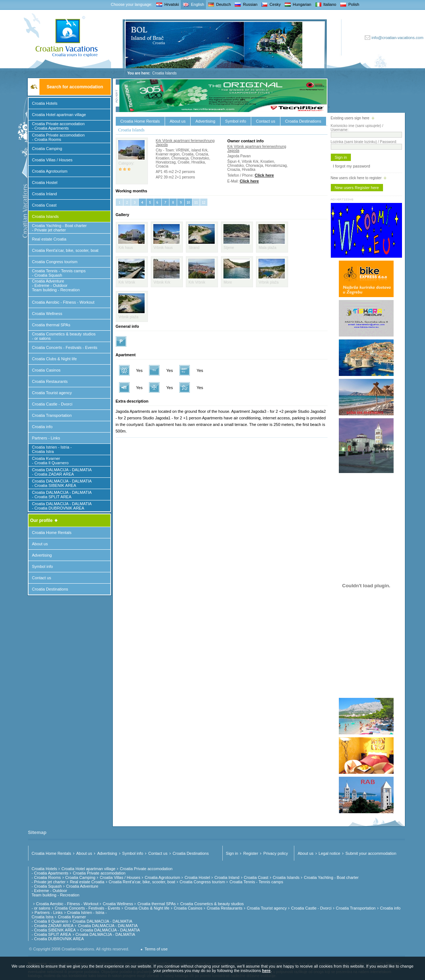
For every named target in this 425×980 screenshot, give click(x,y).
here (266, 971)
